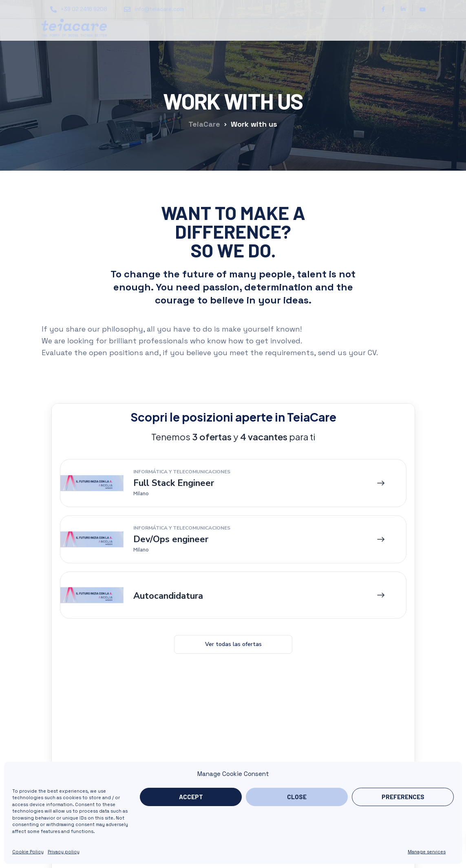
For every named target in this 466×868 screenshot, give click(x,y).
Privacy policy (64, 852)
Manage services (427, 852)
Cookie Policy (28, 852)
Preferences (403, 797)
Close (297, 797)
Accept (191, 797)
